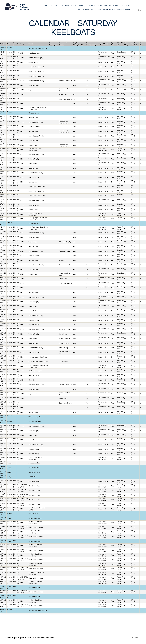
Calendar (65, 6)
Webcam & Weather (78, 6)
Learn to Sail (103, 6)
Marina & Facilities (120, 6)
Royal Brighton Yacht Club (24, 637)
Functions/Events (106, 9)
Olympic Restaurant (86, 9)
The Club (53, 6)
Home (46, 6)
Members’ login (123, 9)
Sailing (91, 6)
